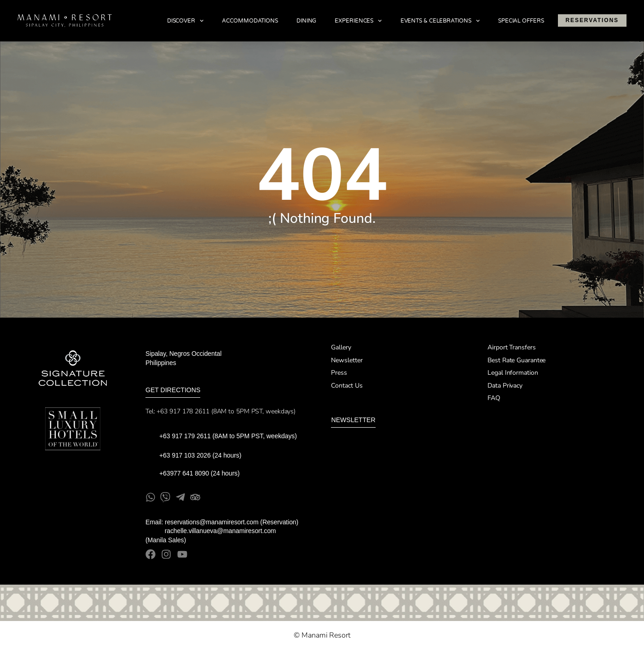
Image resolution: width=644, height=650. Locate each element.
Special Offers (521, 21)
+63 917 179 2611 (185, 436)
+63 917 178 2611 (183, 411)
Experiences (358, 21)
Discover (186, 21)
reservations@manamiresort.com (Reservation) (232, 522)
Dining (306, 21)
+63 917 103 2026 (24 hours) (201, 455)
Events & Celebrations (440, 21)
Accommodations (250, 21)
